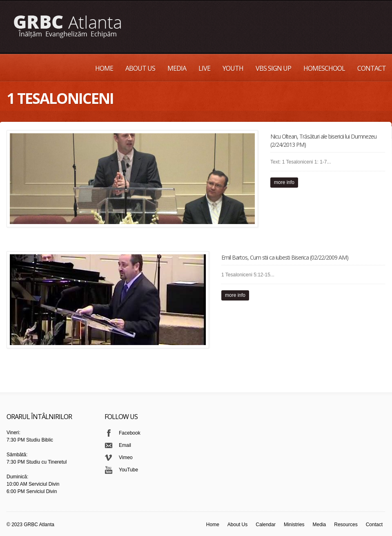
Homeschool (324, 68)
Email (125, 445)
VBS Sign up (273, 68)
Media (177, 68)
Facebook (130, 433)
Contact (372, 68)
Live (204, 68)
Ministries (294, 525)
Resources (346, 525)
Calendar (266, 525)
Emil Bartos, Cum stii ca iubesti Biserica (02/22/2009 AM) (285, 257)
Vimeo (126, 458)
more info (284, 182)
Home (104, 68)
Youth (233, 68)
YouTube (128, 470)
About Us (140, 68)
